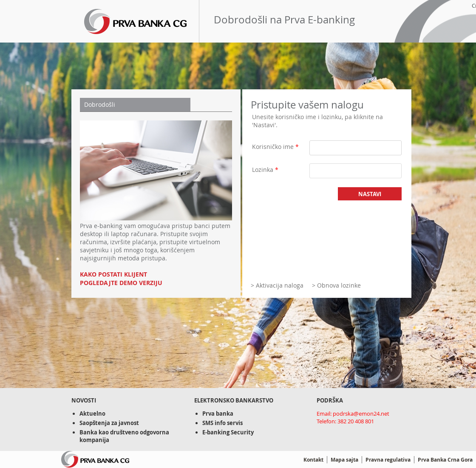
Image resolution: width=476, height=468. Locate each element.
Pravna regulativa (388, 460)
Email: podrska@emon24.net (353, 414)
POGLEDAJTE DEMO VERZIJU (121, 283)
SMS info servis (222, 423)
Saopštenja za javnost (109, 423)
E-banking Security (228, 432)
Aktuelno (92, 414)
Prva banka (218, 414)
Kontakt (313, 460)
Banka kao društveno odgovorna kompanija (124, 436)
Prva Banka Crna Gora (445, 460)
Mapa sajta (344, 460)
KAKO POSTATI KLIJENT (113, 274)
